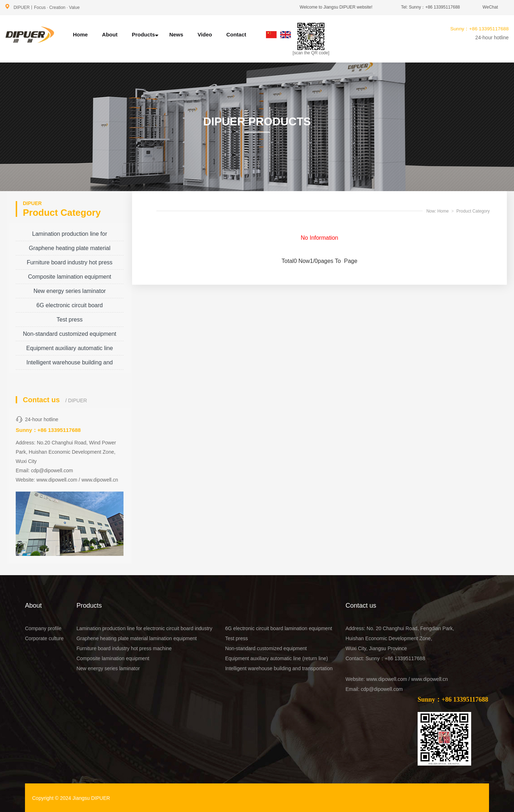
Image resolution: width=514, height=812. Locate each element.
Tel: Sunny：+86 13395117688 (430, 7)
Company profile (43, 628)
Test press (70, 320)
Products (145, 35)
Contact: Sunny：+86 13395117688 (385, 658)
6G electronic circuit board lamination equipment (70, 307)
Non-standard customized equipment (69, 334)
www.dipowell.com (57, 480)
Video (205, 34)
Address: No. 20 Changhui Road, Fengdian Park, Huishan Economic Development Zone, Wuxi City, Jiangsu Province (400, 638)
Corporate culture (44, 638)
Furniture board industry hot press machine (70, 265)
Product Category (473, 211)
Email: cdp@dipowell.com (374, 689)
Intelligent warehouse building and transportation (70, 365)
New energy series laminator (70, 291)
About (110, 34)
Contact (236, 34)
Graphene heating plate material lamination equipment (70, 250)
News (176, 34)
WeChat (490, 7)
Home (80, 34)
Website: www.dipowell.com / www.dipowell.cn (397, 679)
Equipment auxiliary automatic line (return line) (70, 350)
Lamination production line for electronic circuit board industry (70, 236)
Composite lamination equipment (69, 277)
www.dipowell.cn (100, 480)
